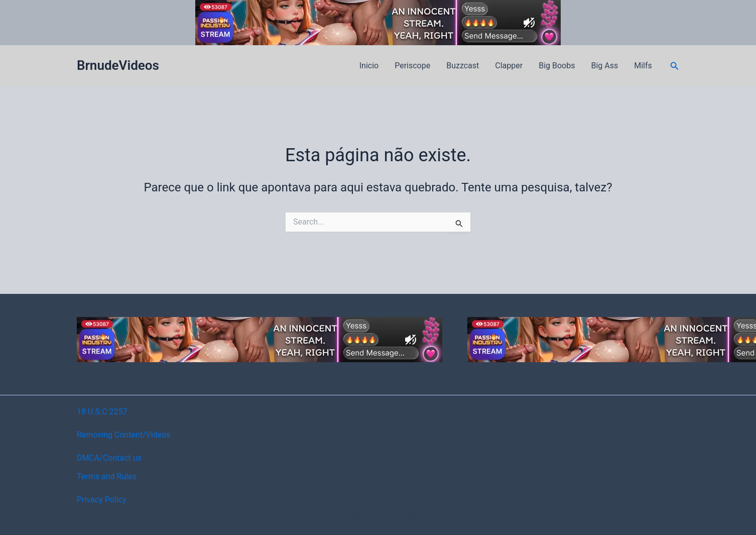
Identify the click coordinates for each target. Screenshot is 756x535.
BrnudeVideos (118, 65)
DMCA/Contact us (109, 458)
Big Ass (604, 66)
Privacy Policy (102, 500)
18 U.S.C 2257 (102, 412)
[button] (675, 66)
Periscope (412, 66)
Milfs (643, 66)
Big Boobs (557, 66)
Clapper (509, 66)
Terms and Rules (107, 476)
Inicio (369, 66)
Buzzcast (463, 66)
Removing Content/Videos (124, 435)
